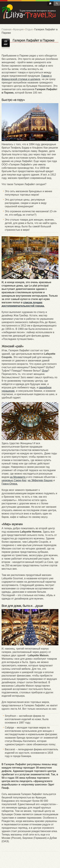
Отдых (29, 29)
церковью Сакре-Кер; (14, 480)
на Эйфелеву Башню (40, 480)
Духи (45, 371)
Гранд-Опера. (10, 484)
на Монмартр (18, 477)
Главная (6, 29)
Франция (18, 29)
